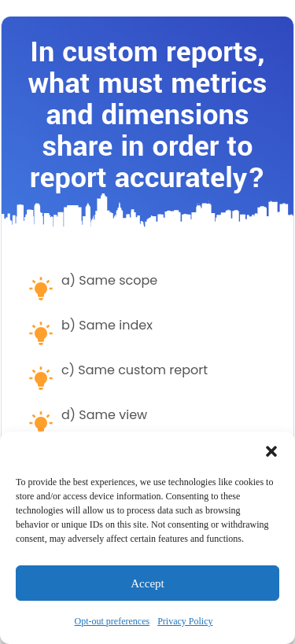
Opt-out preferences (112, 621)
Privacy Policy (185, 621)
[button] (271, 451)
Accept (147, 583)
